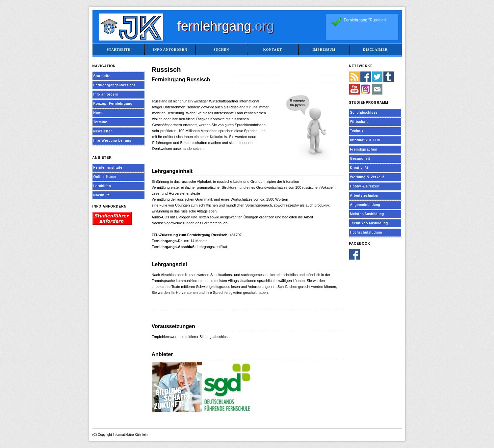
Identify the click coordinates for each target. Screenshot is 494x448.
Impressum (324, 50)
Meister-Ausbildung (367, 214)
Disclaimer (375, 50)
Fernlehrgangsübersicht (114, 85)
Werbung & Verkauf (367, 177)
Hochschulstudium (366, 232)
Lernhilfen (102, 186)
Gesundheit (360, 159)
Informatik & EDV (365, 140)
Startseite (119, 50)
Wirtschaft (359, 122)
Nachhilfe (102, 195)
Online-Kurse (105, 177)
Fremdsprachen (364, 149)
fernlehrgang (226, 26)
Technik (357, 131)
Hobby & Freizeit (365, 186)
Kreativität (359, 168)
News (98, 113)
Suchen (221, 50)
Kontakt (273, 50)
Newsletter (103, 131)
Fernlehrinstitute (108, 168)
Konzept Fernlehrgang (113, 104)
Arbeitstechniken (365, 196)
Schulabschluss (364, 112)
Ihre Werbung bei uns (112, 140)
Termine (101, 122)
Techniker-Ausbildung (369, 223)
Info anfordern (170, 50)
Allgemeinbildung (365, 205)
